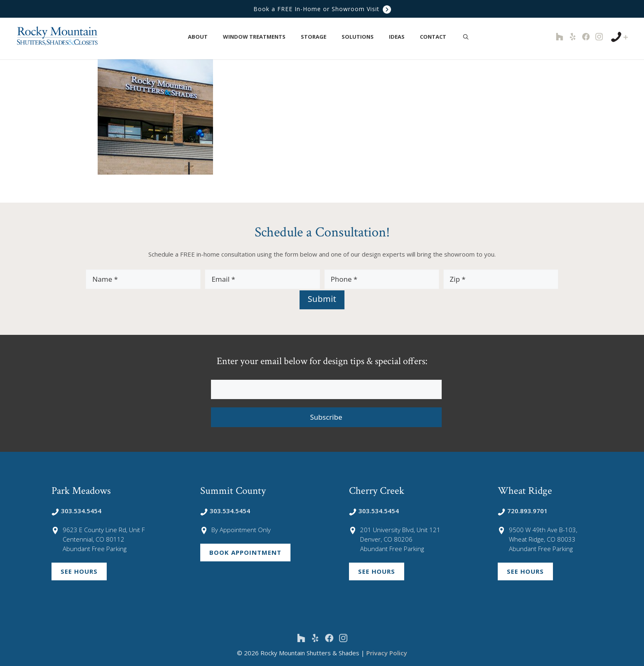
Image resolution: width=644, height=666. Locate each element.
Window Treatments (259, 37)
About (202, 37)
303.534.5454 (76, 511)
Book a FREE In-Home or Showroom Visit (322, 9)
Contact (437, 37)
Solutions (362, 37)
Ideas (401, 37)
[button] (212, 37)
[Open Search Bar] (466, 37)
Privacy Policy (387, 653)
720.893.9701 (523, 511)
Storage (318, 37)
